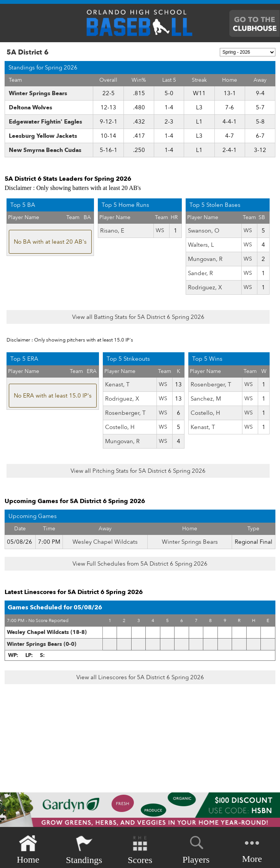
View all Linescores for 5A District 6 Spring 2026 (140, 677)
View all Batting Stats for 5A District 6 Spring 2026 (138, 317)
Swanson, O (204, 231)
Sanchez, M (206, 399)
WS (160, 230)
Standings (84, 850)
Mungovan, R (205, 259)
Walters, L (201, 245)
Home (28, 850)
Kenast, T (117, 384)
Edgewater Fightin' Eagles (45, 122)
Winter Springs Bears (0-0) (42, 644)
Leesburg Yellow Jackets (43, 136)
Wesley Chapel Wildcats (105, 542)
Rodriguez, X (205, 287)
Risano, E (112, 231)
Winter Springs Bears (38, 93)
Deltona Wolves (30, 107)
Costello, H (120, 427)
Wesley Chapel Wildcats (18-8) (47, 632)
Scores (140, 850)
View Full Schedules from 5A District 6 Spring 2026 (140, 564)
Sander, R (200, 273)
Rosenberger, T (125, 413)
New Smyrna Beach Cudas (45, 150)
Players (196, 848)
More (252, 849)
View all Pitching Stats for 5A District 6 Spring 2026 (138, 471)
